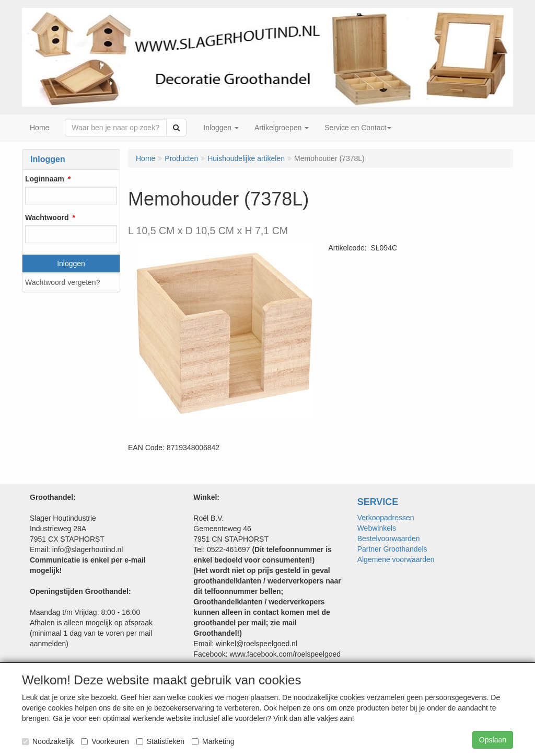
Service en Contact (358, 128)
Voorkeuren (105, 741)
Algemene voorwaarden (396, 559)
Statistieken (160, 741)
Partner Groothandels (392, 549)
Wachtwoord (47, 217)
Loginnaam (45, 179)
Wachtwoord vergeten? (62, 282)
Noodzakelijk (48, 741)
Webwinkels (377, 528)
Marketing (213, 741)
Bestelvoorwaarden (389, 539)
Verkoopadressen (386, 518)
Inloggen (71, 264)
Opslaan (493, 740)
